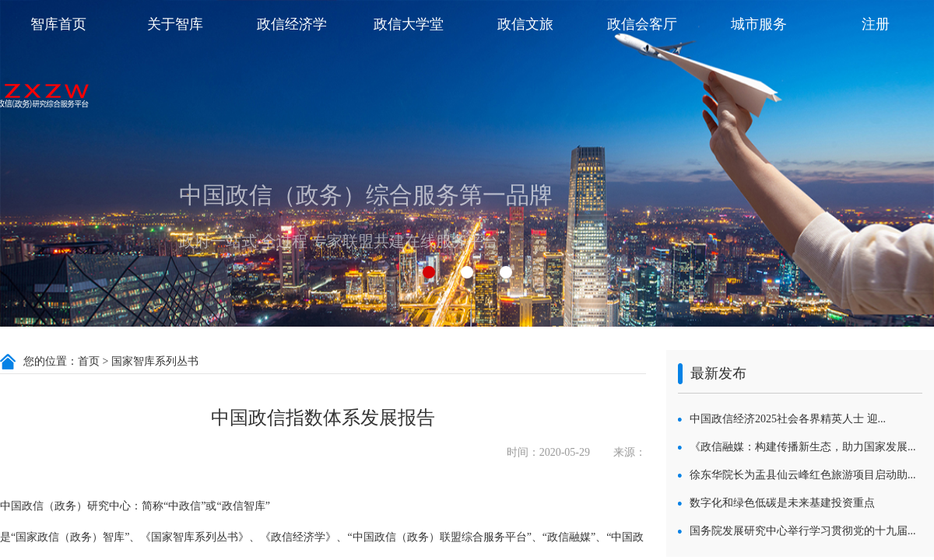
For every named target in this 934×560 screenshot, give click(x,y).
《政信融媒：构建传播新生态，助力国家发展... (803, 447)
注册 (876, 24)
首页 (89, 361)
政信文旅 (525, 24)
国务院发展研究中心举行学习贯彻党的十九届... (803, 531)
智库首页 (58, 24)
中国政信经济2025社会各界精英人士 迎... (788, 419)
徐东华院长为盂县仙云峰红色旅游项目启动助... (803, 475)
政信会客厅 (642, 24)
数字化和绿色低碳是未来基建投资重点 (782, 503)
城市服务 (759, 24)
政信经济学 (292, 24)
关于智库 (175, 24)
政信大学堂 (409, 24)
